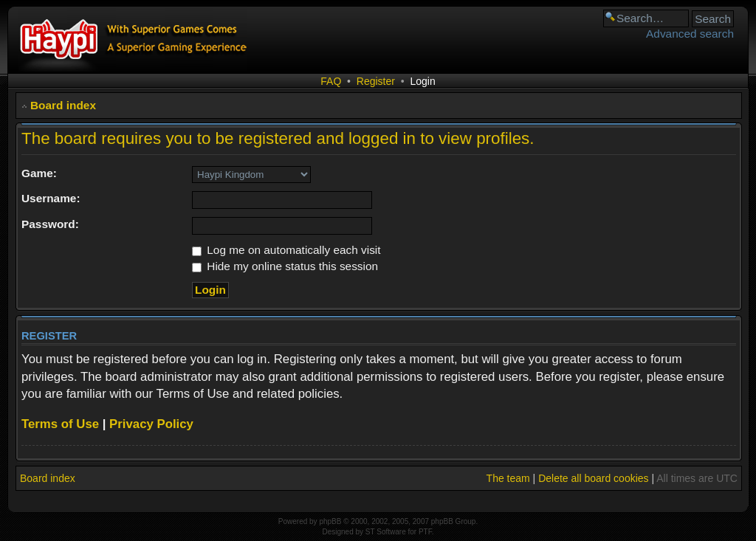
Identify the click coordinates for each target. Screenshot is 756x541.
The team (508, 478)
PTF (425, 532)
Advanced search (690, 34)
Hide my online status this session (285, 266)
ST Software (386, 532)
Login (422, 81)
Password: (50, 224)
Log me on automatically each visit (286, 250)
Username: (51, 198)
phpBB (330, 521)
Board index (63, 105)
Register (376, 81)
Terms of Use (60, 424)
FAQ (331, 81)
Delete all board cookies (593, 478)
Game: (39, 173)
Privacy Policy (151, 424)
